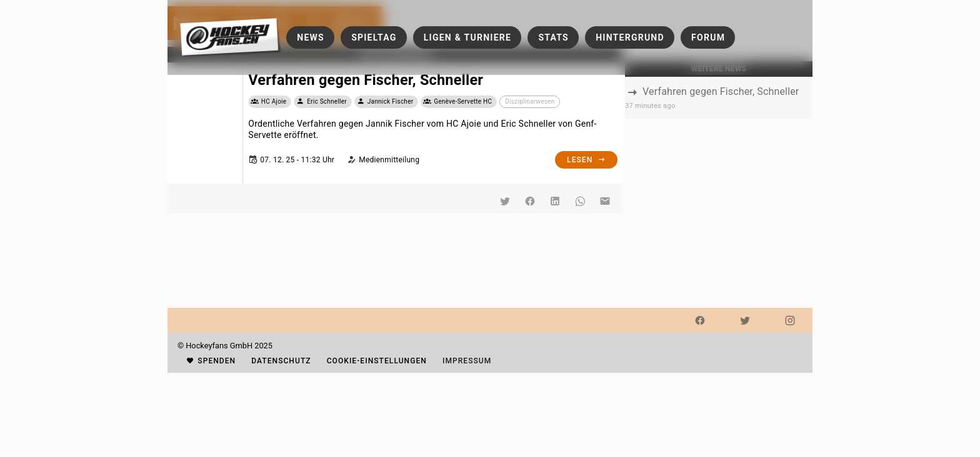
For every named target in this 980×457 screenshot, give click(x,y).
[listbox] (719, 98)
